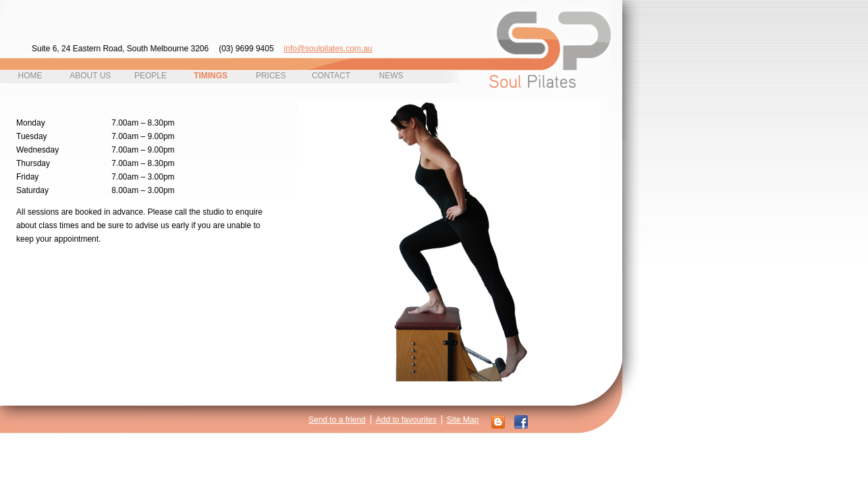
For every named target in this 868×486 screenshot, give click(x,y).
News (391, 76)
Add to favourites (406, 420)
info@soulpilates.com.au (328, 49)
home (30, 76)
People (151, 76)
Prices (271, 76)
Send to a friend (337, 420)
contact (331, 76)
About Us (90, 76)
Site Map (463, 420)
